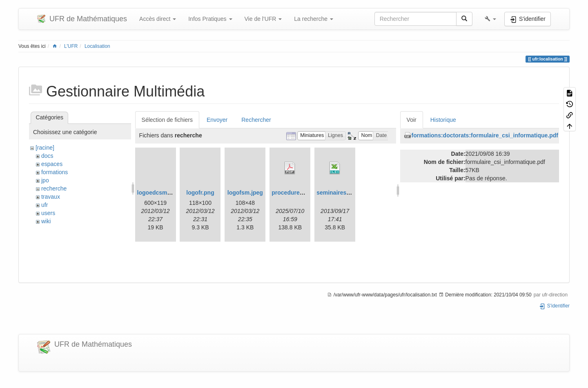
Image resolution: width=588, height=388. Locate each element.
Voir (412, 120)
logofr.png (200, 193)
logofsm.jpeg (245, 193)
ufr (45, 205)
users (48, 213)
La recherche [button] (314, 19)
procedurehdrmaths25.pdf (307, 193)
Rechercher (256, 120)
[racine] (45, 148)
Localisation (97, 46)
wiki (46, 221)
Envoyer (217, 120)
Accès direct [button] (158, 19)
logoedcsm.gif (157, 193)
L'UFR (71, 46)
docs (47, 156)
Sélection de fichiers (167, 120)
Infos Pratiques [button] (210, 19)
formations (55, 172)
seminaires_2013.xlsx (346, 193)
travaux (51, 197)
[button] (490, 19)
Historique (443, 120)
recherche (54, 188)
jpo (45, 180)
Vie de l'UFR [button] (263, 19)
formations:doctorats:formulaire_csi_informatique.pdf (485, 135)
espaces (52, 164)
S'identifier (554, 306)
